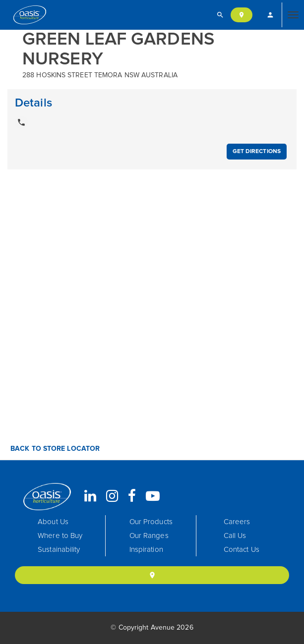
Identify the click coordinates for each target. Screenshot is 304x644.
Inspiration (146, 550)
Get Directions (257, 152)
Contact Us (242, 550)
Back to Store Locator (54, 449)
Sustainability (59, 550)
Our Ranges (149, 536)
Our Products (151, 522)
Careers (237, 522)
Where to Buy (60, 536)
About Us (53, 522)
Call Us (235, 536)
